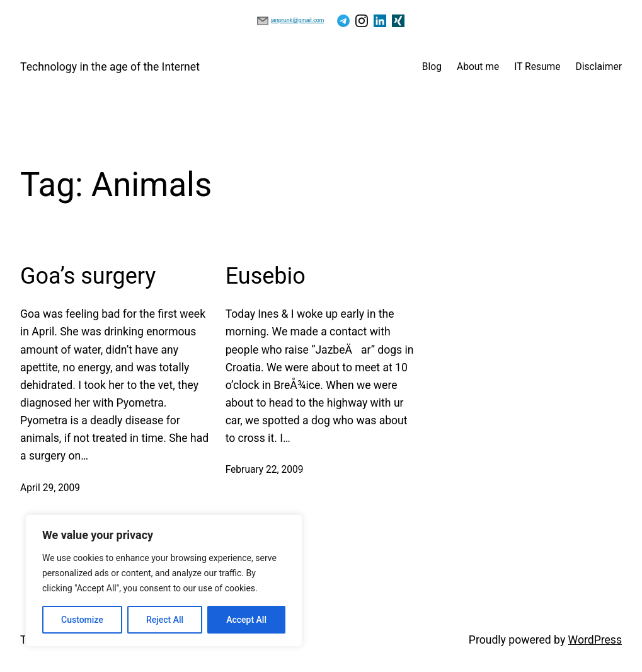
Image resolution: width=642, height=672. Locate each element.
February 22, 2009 (265, 470)
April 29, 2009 (50, 488)
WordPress (595, 640)
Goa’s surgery (88, 276)
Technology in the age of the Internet (110, 67)
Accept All (246, 620)
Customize (82, 620)
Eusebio (266, 276)
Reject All (165, 620)
